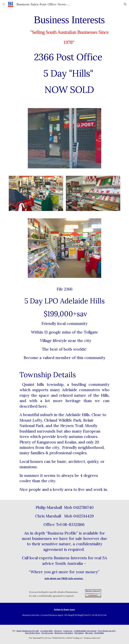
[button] (4, 4)
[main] (69, 54)
